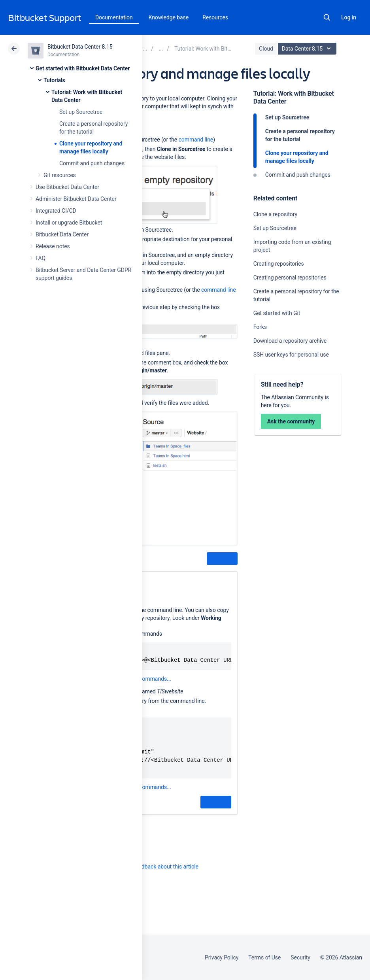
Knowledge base (169, 17)
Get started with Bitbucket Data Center (83, 68)
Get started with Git (277, 313)
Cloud (266, 49)
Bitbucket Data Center (62, 234)
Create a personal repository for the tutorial (300, 135)
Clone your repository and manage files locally (297, 157)
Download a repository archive (290, 341)
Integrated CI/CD (56, 211)
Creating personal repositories (290, 278)
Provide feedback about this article (156, 867)
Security (300, 957)
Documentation (114, 17)
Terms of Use (264, 957)
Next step (222, 559)
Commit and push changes (92, 163)
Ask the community (291, 421)
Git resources (60, 175)
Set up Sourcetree (81, 112)
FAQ (41, 258)
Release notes (53, 246)
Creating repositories (279, 264)
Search (327, 17)
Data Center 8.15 (308, 49)
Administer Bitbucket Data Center (76, 199)
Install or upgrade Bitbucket (69, 223)
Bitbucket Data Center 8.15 (80, 47)
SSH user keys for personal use (291, 355)
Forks (260, 327)
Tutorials (54, 80)
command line (196, 140)
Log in (349, 17)
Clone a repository (275, 214)
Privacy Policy (222, 957)
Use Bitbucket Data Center (67, 187)
